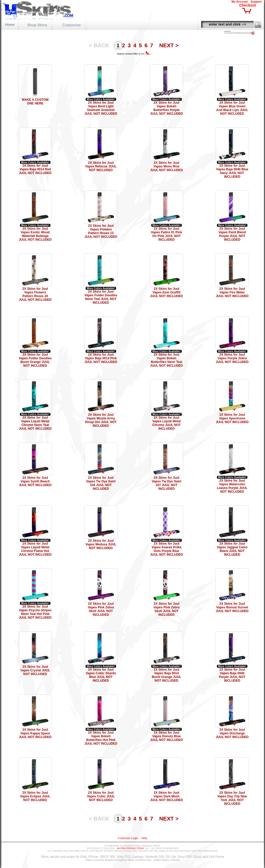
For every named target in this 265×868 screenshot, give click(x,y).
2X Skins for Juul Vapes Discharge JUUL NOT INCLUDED (232, 733)
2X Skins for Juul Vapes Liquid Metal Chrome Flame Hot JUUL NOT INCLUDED (35, 549)
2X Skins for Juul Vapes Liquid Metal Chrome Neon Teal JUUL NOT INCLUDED (35, 423)
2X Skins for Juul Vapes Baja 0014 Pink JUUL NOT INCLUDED (101, 358)
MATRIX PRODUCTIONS (130, 848)
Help (144, 838)
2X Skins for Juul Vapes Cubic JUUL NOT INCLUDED (101, 796)
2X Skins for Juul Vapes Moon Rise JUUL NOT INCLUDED (166, 166)
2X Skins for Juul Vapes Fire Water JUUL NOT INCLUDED (232, 292)
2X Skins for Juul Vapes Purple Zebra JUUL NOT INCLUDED (232, 358)
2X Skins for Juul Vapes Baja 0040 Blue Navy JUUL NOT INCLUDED (232, 171)
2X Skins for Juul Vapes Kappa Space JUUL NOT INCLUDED (35, 733)
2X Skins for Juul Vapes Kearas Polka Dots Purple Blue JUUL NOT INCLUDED (166, 549)
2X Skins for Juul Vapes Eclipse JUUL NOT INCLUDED (35, 796)
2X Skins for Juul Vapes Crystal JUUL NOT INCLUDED (35, 670)
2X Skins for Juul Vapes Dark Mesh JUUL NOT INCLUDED (166, 796)
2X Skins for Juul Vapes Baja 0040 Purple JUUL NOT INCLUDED (232, 675)
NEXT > (169, 45)
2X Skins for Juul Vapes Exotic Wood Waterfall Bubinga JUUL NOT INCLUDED (35, 234)
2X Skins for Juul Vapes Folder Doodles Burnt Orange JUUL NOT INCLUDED (35, 360)
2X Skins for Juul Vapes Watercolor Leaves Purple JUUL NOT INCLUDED (232, 486)
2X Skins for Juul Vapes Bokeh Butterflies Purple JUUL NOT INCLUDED (166, 108)
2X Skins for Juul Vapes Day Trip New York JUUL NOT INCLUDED (232, 798)
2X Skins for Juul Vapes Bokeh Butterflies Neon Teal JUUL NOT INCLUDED (166, 360)
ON (146, 54)
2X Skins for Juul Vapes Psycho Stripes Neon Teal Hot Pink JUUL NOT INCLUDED (35, 612)
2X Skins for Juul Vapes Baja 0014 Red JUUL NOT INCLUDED (35, 169)
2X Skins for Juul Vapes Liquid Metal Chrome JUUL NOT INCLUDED (167, 423)
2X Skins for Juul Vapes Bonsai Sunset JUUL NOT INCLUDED (232, 607)
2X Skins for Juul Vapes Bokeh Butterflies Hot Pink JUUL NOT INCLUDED (101, 738)
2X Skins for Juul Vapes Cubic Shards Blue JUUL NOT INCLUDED (101, 675)
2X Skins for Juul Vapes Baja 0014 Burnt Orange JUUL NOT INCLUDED (167, 675)
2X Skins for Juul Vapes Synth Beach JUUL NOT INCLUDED (35, 481)
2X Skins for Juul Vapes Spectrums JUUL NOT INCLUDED (232, 418)
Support (256, 2)
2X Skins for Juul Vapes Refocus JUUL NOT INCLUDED (101, 166)
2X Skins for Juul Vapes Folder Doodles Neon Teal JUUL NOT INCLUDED (101, 297)
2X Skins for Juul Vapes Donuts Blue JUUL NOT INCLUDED (166, 736)
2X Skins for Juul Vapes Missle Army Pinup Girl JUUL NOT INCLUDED (101, 420)
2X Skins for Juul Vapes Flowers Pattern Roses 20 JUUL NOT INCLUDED (35, 294)
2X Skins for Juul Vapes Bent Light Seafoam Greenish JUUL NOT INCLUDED (101, 108)
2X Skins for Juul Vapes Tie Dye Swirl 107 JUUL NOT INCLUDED (167, 483)
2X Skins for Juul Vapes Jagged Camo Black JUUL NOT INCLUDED (232, 549)
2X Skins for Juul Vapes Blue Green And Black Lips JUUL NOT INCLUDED (232, 108)
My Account (240, 2)
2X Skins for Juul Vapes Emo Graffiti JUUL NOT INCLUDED (166, 292)
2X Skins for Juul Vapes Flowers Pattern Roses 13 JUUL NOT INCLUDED (101, 231)
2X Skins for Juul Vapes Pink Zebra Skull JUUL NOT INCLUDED (101, 609)
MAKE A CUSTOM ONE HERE (35, 102)
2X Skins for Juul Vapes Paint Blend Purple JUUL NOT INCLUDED (232, 234)
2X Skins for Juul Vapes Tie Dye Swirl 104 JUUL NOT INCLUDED (101, 483)
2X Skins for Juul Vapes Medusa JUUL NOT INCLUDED (101, 544)
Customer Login (128, 838)
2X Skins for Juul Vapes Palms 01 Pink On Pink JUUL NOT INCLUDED (167, 234)
